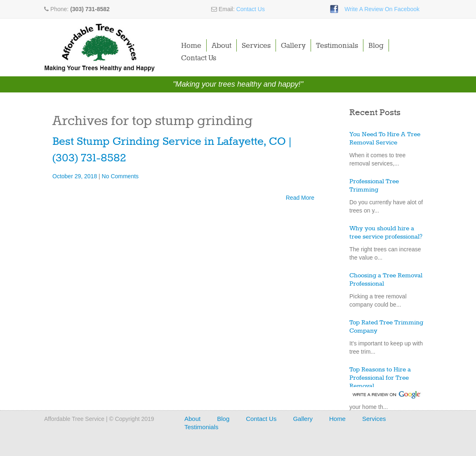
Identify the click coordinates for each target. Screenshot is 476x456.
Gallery (293, 46)
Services (256, 46)
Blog (376, 46)
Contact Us (251, 9)
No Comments (120, 176)
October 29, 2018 (75, 176)
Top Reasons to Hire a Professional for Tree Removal (380, 378)
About (222, 46)
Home (191, 46)
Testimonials (337, 46)
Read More (300, 198)
